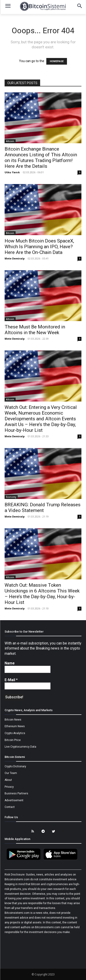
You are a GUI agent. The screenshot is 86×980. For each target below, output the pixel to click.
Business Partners (16, 793)
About (8, 780)
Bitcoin (10, 233)
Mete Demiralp (15, 258)
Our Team (11, 773)
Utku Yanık (12, 172)
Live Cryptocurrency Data (20, 747)
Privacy (9, 787)
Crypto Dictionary (15, 766)
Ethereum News (15, 726)
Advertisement (14, 800)
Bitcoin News (13, 720)
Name (10, 663)
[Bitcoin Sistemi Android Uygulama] (25, 859)
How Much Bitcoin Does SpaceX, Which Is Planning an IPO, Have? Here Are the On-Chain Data (39, 247)
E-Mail (11, 680)
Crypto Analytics (15, 733)
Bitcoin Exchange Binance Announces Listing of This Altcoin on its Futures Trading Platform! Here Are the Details (41, 158)
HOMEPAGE (57, 61)
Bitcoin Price (13, 740)
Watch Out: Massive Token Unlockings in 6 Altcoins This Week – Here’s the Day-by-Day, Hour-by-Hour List (42, 594)
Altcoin (10, 141)
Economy (11, 497)
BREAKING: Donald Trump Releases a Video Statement (43, 508)
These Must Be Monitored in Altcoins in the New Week (35, 330)
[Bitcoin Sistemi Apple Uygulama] (61, 859)
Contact (10, 807)
